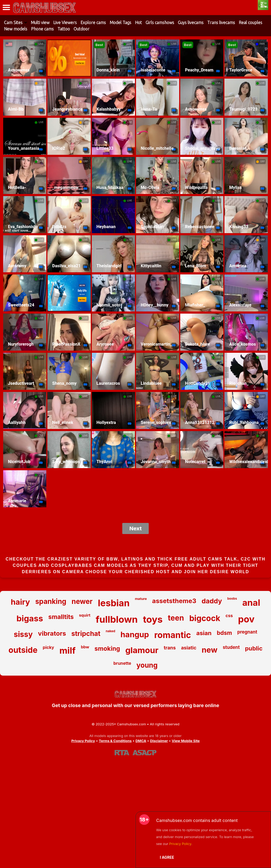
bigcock (205, 618)
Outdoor (82, 29)
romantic (173, 635)
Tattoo (64, 29)
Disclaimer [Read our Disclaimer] (159, 741)
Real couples (250, 22)
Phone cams (42, 29)
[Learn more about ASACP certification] (144, 753)
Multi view (40, 22)
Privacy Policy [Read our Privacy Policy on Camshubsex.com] (83, 741)
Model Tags (120, 22)
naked (110, 631)
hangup (135, 634)
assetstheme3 (174, 601)
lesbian (114, 603)
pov (246, 619)
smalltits (61, 617)
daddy (212, 601)
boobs (232, 598)
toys (153, 619)
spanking (51, 601)
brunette (122, 663)
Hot (138, 22)
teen (176, 618)
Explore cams (93, 22)
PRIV (262, 44)
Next (136, 528)
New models (16, 29)
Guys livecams (191, 22)
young (147, 665)
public (254, 648)
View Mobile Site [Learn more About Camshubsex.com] (186, 741)
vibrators (52, 633)
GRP (41, 83)
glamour (142, 650)
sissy (23, 634)
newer (82, 601)
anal (251, 603)
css (229, 616)
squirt (85, 615)
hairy (20, 602)
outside (23, 650)
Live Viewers (65, 22)
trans (170, 648)
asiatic (189, 648)
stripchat (86, 634)
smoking (107, 649)
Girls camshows (160, 22)
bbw (85, 647)
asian (204, 633)
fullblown (117, 619)
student (231, 647)
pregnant (247, 632)
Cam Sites (13, 22)
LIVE (41, 44)
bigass (30, 618)
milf (67, 650)
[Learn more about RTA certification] (122, 753)
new (210, 650)
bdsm (224, 633)
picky (49, 647)
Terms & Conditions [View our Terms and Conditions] (115, 741)
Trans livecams (221, 22)
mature (141, 599)
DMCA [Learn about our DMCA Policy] (141, 741)
